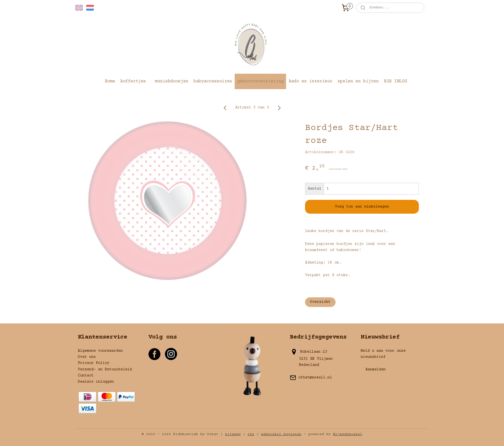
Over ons (87, 357)
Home (110, 81)
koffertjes (133, 81)
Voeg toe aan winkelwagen (362, 207)
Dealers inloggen (96, 382)
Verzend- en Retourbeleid (105, 370)
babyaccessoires (213, 81)
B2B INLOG (395, 81)
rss (251, 434)
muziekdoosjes (172, 81)
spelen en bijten (358, 81)
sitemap (233, 434)
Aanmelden (376, 370)
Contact (86, 376)
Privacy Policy (94, 363)
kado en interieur (310, 81)
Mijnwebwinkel (348, 434)
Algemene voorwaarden (100, 351)
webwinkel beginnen (281, 434)
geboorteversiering (260, 81)
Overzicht (320, 302)
